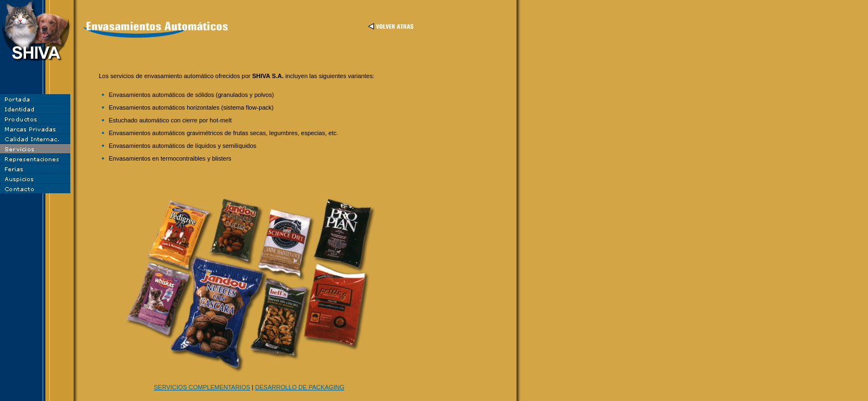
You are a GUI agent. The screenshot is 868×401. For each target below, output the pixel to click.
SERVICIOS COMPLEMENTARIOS (202, 387)
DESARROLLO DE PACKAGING (300, 387)
